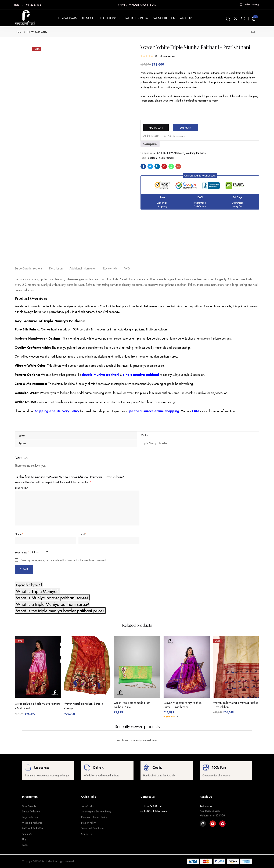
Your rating (22, 552)
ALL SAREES (159, 155)
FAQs (127, 268)
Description (56, 268)
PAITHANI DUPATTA (33, 828)
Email (82, 534)
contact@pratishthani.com (154, 811)
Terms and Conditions (92, 828)
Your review (22, 487)
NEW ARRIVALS (37, 32)
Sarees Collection (31, 811)
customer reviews (166, 56)
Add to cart (162, 127)
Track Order (88, 806)
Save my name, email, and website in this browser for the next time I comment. (64, 560)
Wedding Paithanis (196, 155)
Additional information (83, 268)
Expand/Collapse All (29, 585)
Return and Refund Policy (94, 817)
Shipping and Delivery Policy (57, 411)
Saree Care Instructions (28, 268)
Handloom (152, 160)
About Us (27, 834)
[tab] (32, 269)
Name (19, 534)
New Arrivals (29, 806)
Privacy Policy (88, 823)
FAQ (195, 411)
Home (18, 32)
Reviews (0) (110, 268)
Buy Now (199, 127)
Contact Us (87, 834)
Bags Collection (30, 817)
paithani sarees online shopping (154, 411)
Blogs (25, 839)
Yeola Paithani (167, 160)
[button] (200, 177)
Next (254, 32)
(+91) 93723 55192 (151, 806)
